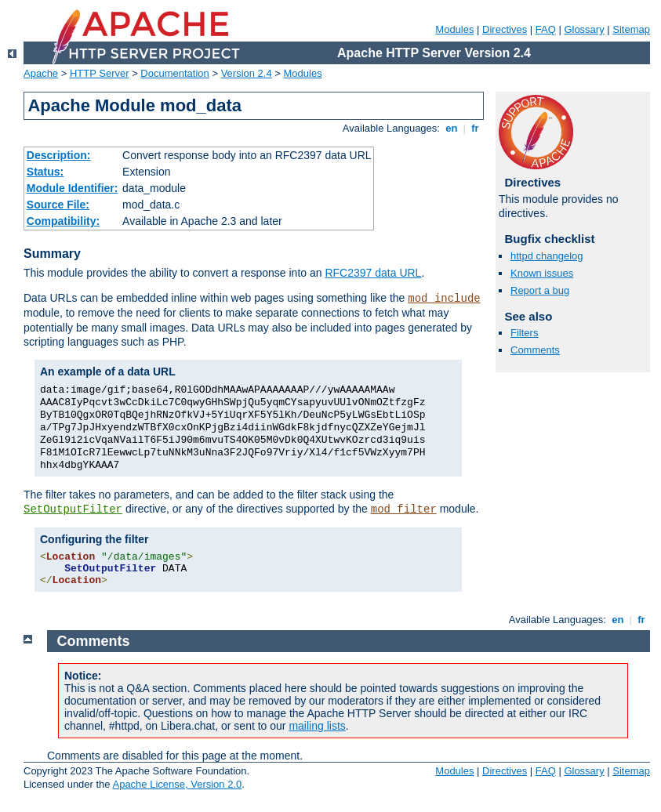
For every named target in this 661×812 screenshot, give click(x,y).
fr (476, 128)
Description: (59, 155)
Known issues (542, 273)
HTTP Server (100, 73)
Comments (535, 350)
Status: (45, 172)
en (452, 128)
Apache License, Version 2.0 (177, 784)
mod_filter (404, 509)
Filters (524, 333)
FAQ (546, 29)
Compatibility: (63, 221)
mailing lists (317, 726)
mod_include (444, 299)
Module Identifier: (73, 188)
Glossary (584, 29)
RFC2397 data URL (373, 273)
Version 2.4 (247, 73)
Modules (454, 29)
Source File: (58, 205)
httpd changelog (547, 256)
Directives (505, 29)
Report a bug (540, 290)
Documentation (174, 73)
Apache (41, 73)
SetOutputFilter (73, 509)
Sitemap (631, 29)
